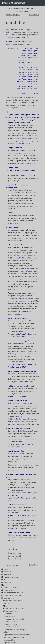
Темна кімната (9, 574)
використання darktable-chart (16, 609)
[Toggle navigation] (41, 3)
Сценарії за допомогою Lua (14, 593)
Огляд (6, 569)
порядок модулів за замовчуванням (17, 635)
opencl (8, 606)
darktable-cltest (11, 624)
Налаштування (9, 590)
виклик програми (12, 611)
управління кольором (14, 601)
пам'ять (6, 603)
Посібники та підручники (13, 595)
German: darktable (15, 556)
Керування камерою (11, 577)
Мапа (5, 580)
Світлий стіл (8, 572)
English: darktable (15, 553)
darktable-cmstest (12, 627)
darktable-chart (11, 622)
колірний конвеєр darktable (14, 637)
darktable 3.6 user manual (13, 3)
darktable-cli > (34, 15)
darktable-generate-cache (15, 619)
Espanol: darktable (15, 559)
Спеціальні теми (23, 9)
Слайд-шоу (7, 582)
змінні (6, 632)
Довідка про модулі (11, 588)
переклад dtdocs (10, 643)
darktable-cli (10, 616)
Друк (5, 585)
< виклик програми (13, 15)
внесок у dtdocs (9, 640)
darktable (12, 9)
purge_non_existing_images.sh (16, 630)
